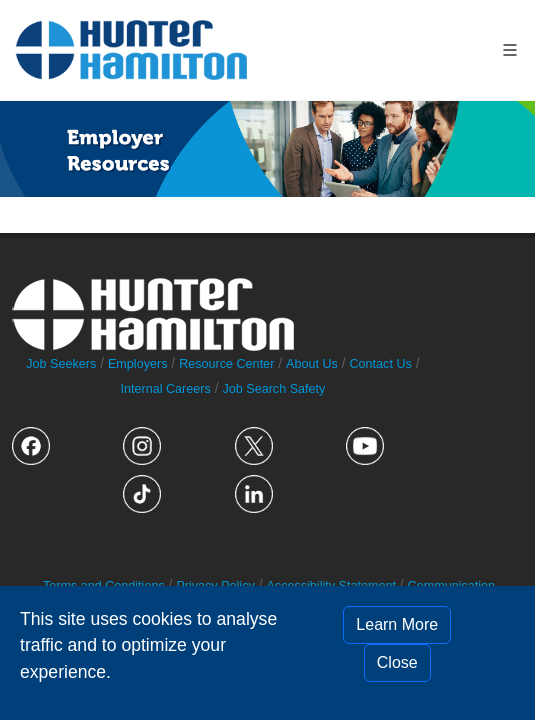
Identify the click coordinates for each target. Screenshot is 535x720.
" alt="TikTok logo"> (142, 494)
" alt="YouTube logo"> (365, 446)
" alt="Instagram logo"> (142, 446)
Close (397, 662)
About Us (312, 364)
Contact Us (380, 364)
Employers (138, 364)
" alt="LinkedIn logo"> (254, 494)
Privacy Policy (215, 586)
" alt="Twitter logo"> (254, 446)
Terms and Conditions (104, 586)
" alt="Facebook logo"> (31, 446)
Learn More (397, 624)
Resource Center (226, 364)
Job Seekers (61, 364)
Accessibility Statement (331, 586)
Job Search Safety (273, 389)
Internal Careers (165, 389)
